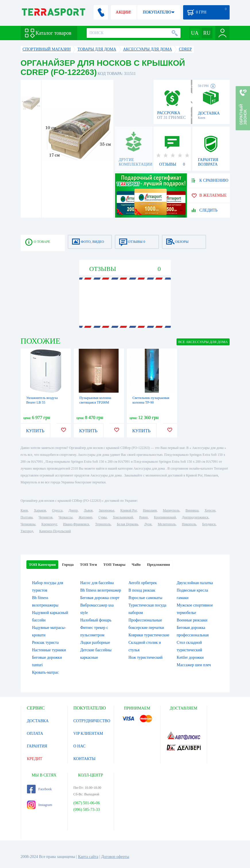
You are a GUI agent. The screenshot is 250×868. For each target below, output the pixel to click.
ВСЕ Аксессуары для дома (203, 342)
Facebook (39, 789)
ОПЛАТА (35, 734)
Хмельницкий (123, 517)
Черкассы (66, 517)
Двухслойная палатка (195, 583)
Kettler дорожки (190, 657)
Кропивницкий (165, 517)
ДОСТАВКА (38, 721)
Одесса (57, 510)
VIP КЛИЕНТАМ (88, 734)
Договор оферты (115, 857)
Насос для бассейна (97, 583)
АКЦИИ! (123, 12)
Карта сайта (88, 857)
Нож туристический (146, 657)
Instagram (40, 805)
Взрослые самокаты (146, 598)
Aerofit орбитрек (143, 583)
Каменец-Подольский (55, 531)
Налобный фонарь (96, 620)
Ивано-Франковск (76, 524)
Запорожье (106, 510)
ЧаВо (136, 564)
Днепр (73, 510)
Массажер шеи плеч (194, 665)
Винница (192, 510)
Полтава (27, 517)
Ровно (144, 517)
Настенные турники (49, 650)
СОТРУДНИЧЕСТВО (92, 721)
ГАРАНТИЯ (37, 746)
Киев (24, 510)
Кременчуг (49, 524)
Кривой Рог (128, 510)
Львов (88, 510)
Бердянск (209, 524)
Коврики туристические (149, 635)
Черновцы (28, 524)
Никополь (189, 524)
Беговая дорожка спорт (100, 598)
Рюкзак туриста (45, 643)
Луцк (148, 524)
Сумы (103, 517)
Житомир (86, 517)
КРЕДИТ (35, 759)
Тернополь (103, 524)
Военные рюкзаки (192, 620)
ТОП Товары (114, 564)
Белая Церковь (127, 524)
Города (68, 564)
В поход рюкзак (142, 590)
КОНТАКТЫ (85, 759)
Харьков (40, 510)
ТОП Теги (88, 564)
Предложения (158, 564)
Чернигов (46, 517)
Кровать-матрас (45, 672)
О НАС (80, 746)
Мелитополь (167, 524)
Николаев (150, 510)
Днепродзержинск (195, 517)
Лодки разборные (95, 643)
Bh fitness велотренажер (101, 590)
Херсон (210, 510)
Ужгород (27, 531)
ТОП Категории (42, 564)
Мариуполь (171, 510)
